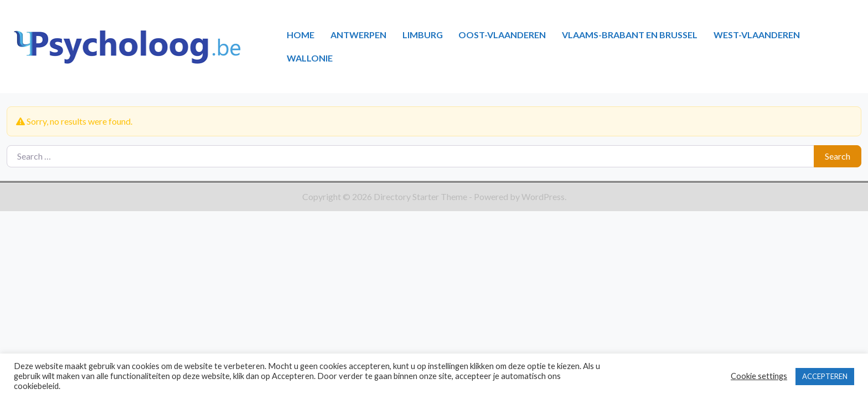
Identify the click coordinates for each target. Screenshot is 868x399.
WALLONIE (310, 58)
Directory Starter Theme (421, 196)
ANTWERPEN (358, 35)
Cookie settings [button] (759, 376)
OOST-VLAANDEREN (502, 35)
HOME (301, 35)
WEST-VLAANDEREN (757, 35)
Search (838, 156)
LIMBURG (423, 35)
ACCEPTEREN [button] (825, 376)
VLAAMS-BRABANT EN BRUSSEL (630, 35)
